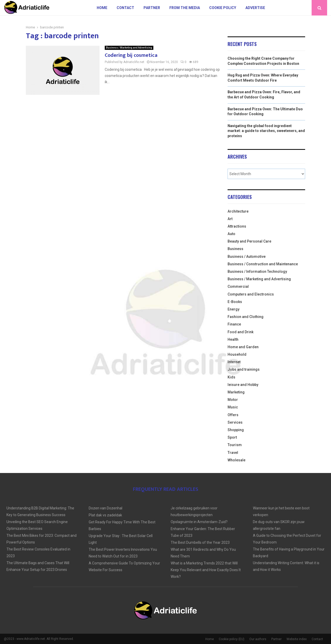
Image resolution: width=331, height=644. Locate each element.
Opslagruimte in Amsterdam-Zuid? (199, 522)
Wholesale (236, 460)
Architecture (238, 211)
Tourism (235, 445)
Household (237, 354)
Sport (232, 437)
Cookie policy (223, 8)
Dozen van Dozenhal (106, 508)
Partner (152, 8)
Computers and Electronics (251, 294)
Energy (234, 309)
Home (102, 8)
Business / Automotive (247, 257)
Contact (125, 8)
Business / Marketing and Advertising (129, 48)
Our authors (258, 639)
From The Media (185, 8)
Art (230, 219)
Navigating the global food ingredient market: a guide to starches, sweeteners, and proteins (266, 131)
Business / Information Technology (257, 271)
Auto (231, 234)
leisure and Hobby (243, 385)
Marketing (236, 392)
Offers (233, 415)
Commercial (238, 286)
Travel (233, 453)
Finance (234, 324)
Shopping (236, 430)
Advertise (255, 8)
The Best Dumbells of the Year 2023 (200, 542)
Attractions (237, 226)
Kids (231, 377)
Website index (297, 639)
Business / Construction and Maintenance (263, 264)
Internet (234, 362)
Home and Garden (243, 347)
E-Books (235, 302)
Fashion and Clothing (246, 317)
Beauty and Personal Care (249, 241)
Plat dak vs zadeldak (105, 515)
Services (235, 422)
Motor (233, 400)
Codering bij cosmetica (131, 55)
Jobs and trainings (244, 369)
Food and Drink (240, 332)
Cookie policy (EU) (232, 639)
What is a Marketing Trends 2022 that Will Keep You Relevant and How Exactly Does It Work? (206, 570)
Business (235, 249)
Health (233, 339)
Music (233, 407)
